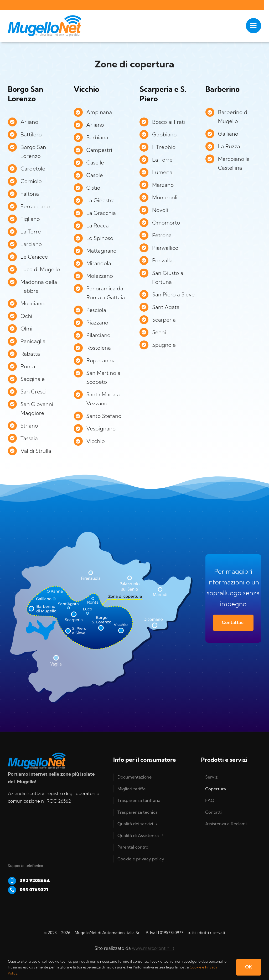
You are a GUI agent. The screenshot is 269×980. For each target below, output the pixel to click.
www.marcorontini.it (153, 948)
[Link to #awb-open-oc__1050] (254, 26)
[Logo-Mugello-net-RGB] (45, 17)
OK (249, 967)
